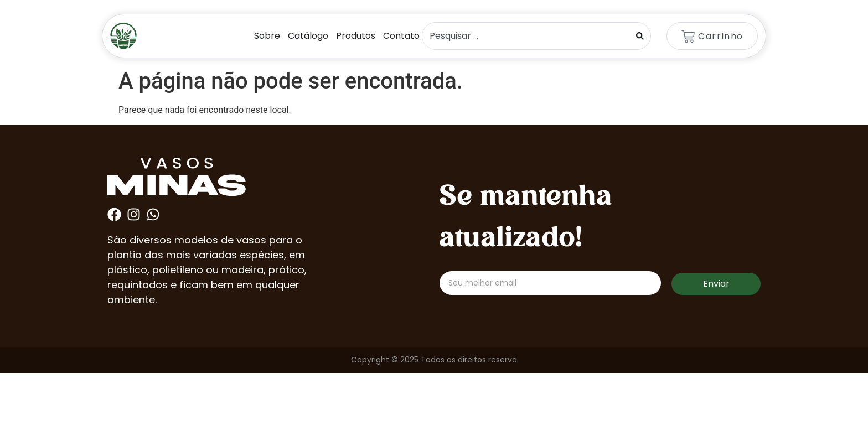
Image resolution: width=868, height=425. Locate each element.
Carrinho (721, 36)
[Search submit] (640, 36)
